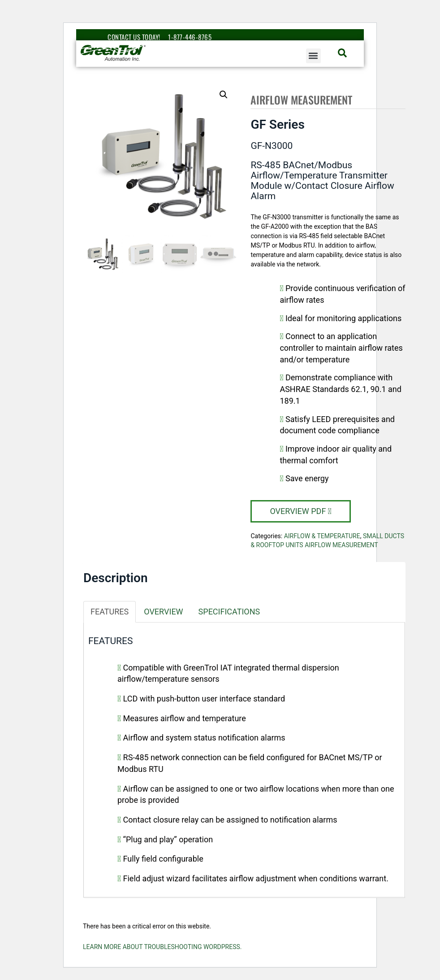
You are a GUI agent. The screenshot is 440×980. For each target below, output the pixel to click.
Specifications (229, 612)
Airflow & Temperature (322, 536)
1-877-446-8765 (190, 37)
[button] (313, 56)
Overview (163, 612)
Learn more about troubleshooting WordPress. (162, 947)
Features (110, 612)
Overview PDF (301, 511)
